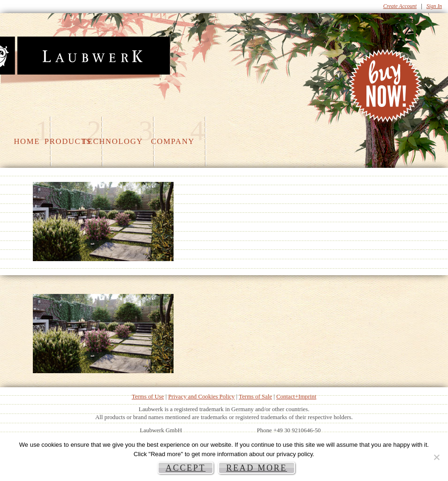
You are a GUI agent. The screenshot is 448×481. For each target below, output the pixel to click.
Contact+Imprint (296, 397)
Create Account (400, 6)
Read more (257, 468)
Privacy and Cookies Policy (201, 397)
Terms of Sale (255, 397)
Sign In (434, 6)
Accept (186, 468)
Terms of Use (148, 397)
